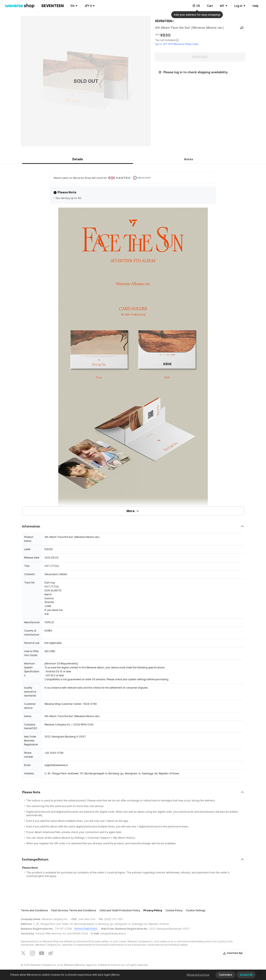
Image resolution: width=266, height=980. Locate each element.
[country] (196, 6)
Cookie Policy (174, 910)
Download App (233, 953)
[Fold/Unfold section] (133, 526)
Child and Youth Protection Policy (120, 910)
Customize (225, 975)
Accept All (246, 975)
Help (256, 6)
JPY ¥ (88, 6)
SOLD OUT (200, 57)
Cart (210, 6)
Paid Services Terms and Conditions (74, 910)
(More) (115, 975)
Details (78, 159)
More (133, 511)
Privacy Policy (153, 910)
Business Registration (86, 929)
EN (73, 6)
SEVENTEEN (164, 21)
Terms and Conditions (34, 910)
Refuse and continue (198, 975)
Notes (189, 159)
